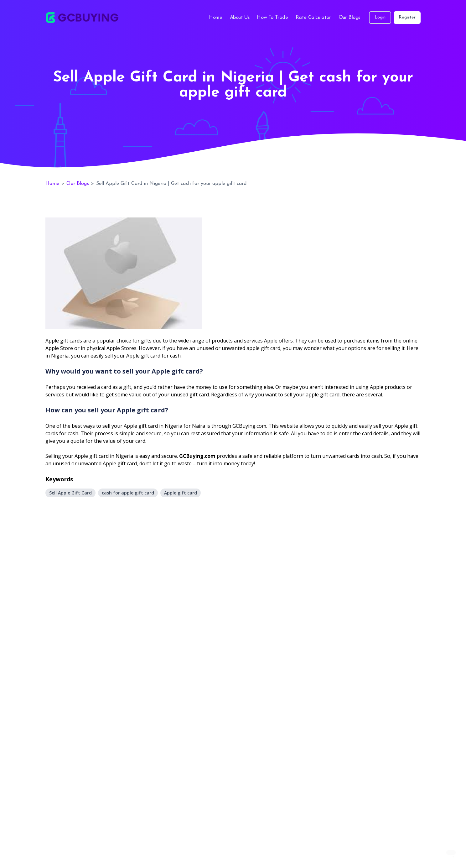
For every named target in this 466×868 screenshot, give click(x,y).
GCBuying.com (197, 456)
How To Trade (272, 18)
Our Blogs (349, 18)
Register (407, 17)
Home (215, 18)
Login (380, 17)
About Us (240, 18)
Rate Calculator (313, 18)
